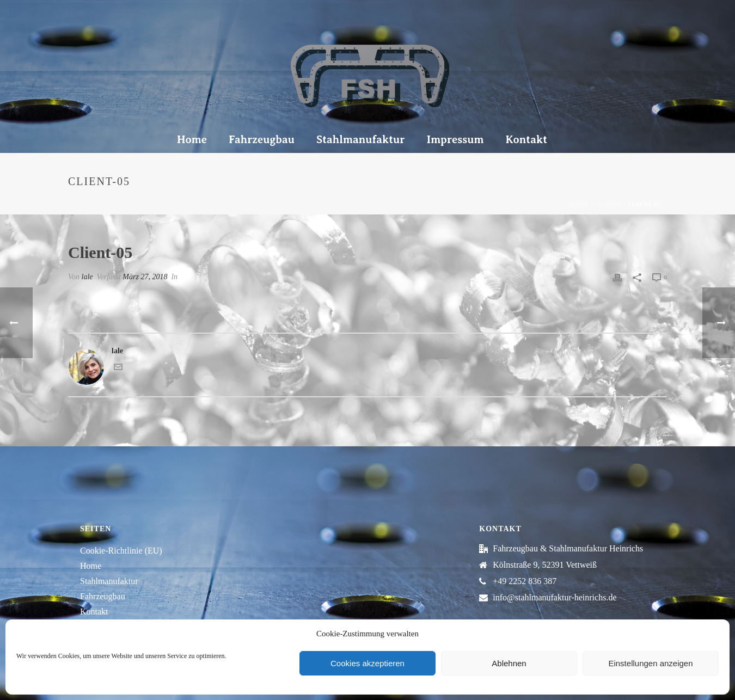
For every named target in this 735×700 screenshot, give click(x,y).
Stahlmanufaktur (360, 140)
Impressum (455, 140)
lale (87, 277)
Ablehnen (509, 663)
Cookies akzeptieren (367, 663)
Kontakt (526, 140)
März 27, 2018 (145, 277)
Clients (608, 204)
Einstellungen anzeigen (650, 663)
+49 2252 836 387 (525, 581)
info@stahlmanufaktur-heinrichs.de (555, 597)
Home (192, 140)
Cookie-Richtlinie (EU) (121, 551)
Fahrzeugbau (262, 140)
